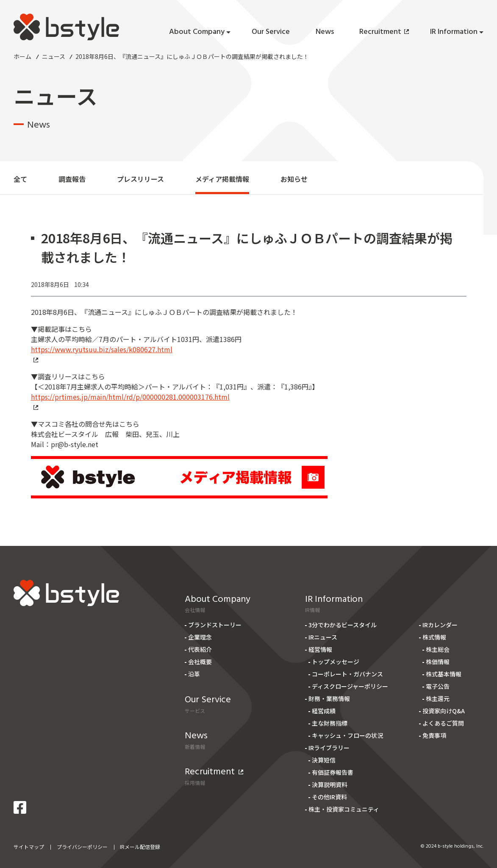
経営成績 (324, 711)
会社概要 (200, 662)
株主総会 (438, 649)
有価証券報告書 (333, 772)
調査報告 (72, 179)
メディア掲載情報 (222, 179)
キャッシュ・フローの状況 (347, 735)
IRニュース (323, 637)
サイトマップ (29, 847)
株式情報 (434, 637)
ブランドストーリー (215, 625)
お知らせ (294, 179)
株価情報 (438, 662)
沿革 (194, 674)
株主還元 (438, 698)
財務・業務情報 (329, 698)
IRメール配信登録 (140, 847)
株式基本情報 (444, 674)
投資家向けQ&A (444, 711)
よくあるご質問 (443, 723)
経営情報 (320, 649)
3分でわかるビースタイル (343, 625)
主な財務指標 (330, 723)
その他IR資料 (329, 797)
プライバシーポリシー (82, 847)
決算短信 (324, 760)
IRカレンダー (440, 625)
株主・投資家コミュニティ (344, 809)
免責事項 (434, 735)
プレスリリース (140, 179)
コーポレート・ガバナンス (347, 674)
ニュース (54, 56)
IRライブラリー (329, 748)
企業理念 (200, 637)
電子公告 (438, 686)
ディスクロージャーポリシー (350, 686)
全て (20, 179)
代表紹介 (200, 649)
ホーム (22, 56)
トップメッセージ (336, 662)
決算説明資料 (330, 785)
